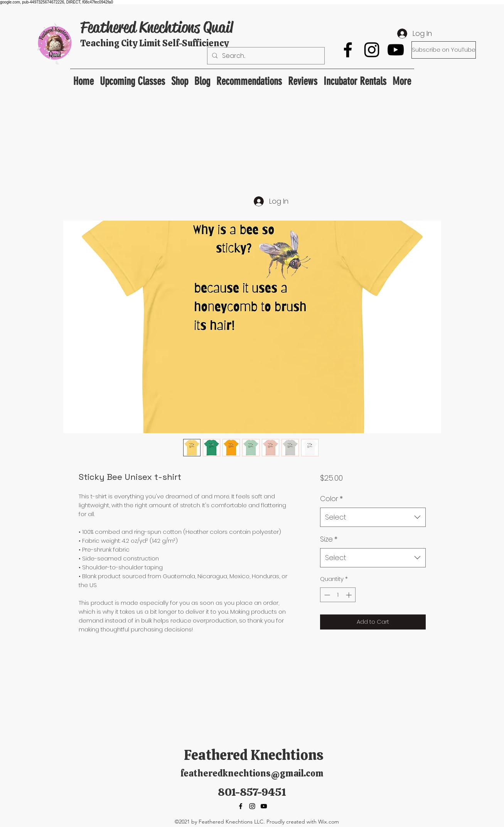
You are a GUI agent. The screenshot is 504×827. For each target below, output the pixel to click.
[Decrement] (326, 595)
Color (331, 499)
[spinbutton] (338, 595)
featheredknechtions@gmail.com (252, 773)
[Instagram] (372, 50)
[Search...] (265, 56)
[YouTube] (396, 50)
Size (329, 539)
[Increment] (350, 595)
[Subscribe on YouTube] (444, 50)
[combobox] (373, 517)
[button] (249, 78)
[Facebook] (348, 50)
